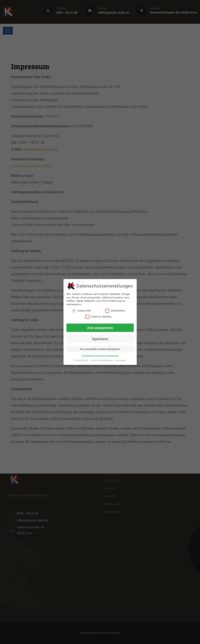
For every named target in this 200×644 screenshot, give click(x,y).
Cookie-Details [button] (81, 360)
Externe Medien (99, 317)
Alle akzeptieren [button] (100, 328)
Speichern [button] (100, 339)
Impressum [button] (120, 360)
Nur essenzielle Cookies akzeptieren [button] (100, 349)
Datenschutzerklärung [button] (102, 360)
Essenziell (82, 311)
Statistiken (115, 311)
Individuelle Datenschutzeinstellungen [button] (100, 356)
